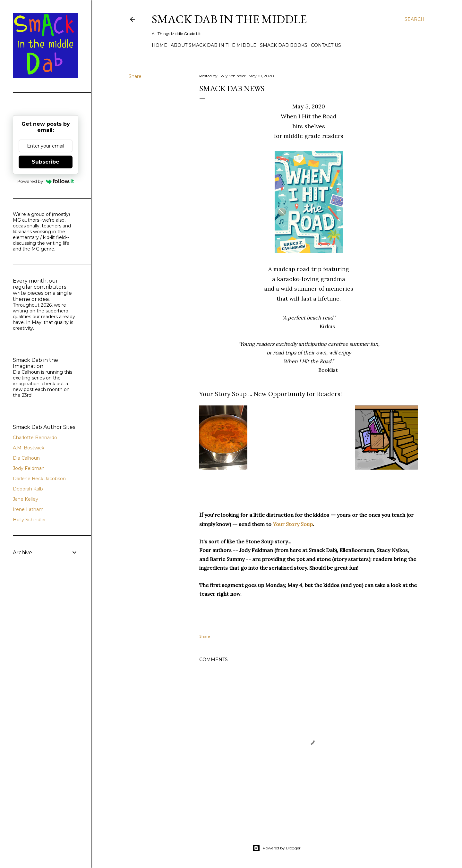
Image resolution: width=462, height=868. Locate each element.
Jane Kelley (26, 499)
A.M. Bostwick (29, 448)
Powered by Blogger (277, 848)
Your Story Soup (293, 524)
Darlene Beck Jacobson (39, 479)
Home (159, 45)
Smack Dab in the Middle (229, 19)
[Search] (415, 19)
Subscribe (46, 162)
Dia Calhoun (26, 458)
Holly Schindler (29, 520)
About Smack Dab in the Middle (214, 45)
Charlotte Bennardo (35, 438)
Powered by (46, 181)
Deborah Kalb (28, 489)
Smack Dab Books (284, 45)
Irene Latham (28, 509)
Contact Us (326, 45)
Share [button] (135, 76)
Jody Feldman (29, 468)
